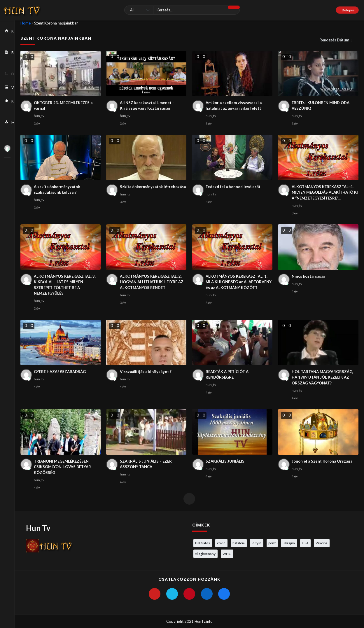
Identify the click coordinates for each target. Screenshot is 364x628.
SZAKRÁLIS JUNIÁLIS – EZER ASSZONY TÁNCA (146, 464)
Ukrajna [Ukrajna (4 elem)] (289, 543)
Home (26, 23)
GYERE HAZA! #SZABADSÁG (60, 372)
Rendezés (335, 40)
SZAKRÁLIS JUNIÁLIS (225, 461)
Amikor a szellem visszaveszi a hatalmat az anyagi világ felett (234, 106)
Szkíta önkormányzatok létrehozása (153, 187)
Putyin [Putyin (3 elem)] (257, 543)
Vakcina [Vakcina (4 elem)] (322, 543)
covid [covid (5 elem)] (221, 543)
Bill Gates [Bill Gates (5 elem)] (203, 543)
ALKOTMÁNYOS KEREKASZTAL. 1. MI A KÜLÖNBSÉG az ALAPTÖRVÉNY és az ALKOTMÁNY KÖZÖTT (239, 282)
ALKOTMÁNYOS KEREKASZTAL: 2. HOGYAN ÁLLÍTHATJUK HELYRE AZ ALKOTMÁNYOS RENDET (152, 282)
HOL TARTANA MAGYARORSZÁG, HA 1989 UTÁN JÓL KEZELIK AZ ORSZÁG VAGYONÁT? (322, 377)
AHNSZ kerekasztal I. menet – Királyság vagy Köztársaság (147, 106)
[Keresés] (182, 10)
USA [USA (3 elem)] (305, 543)
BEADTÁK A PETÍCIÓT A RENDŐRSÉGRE (227, 375)
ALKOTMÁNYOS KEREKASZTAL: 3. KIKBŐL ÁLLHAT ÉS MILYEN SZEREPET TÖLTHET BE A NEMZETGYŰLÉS (65, 285)
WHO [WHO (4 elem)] (227, 554)
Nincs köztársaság (309, 276)
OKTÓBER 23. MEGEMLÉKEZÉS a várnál (63, 106)
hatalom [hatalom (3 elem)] (239, 543)
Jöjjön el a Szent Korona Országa (322, 461)
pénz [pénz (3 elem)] (272, 543)
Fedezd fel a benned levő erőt (233, 187)
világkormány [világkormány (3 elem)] (205, 554)
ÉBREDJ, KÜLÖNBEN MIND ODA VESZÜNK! (321, 106)
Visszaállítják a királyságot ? (146, 372)
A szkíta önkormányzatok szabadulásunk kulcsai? (57, 190)
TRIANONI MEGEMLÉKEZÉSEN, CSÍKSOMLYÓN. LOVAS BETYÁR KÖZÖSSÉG (62, 467)
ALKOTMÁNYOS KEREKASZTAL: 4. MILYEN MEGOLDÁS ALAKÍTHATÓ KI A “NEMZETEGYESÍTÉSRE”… (325, 192)
